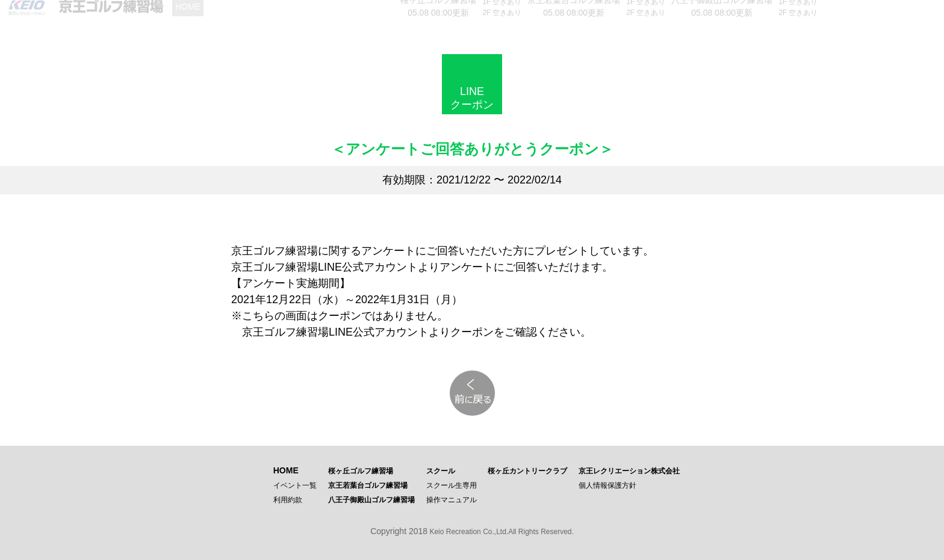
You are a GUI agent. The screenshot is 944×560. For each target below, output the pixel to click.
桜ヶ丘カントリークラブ (527, 471)
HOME (286, 470)
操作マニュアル (452, 500)
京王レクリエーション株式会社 (629, 471)
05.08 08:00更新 (438, 11)
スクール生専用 (452, 485)
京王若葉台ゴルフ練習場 (368, 485)
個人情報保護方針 (607, 485)
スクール (441, 471)
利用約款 (288, 500)
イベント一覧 (295, 485)
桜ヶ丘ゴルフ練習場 (361, 471)
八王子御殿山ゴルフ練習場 (371, 500)
